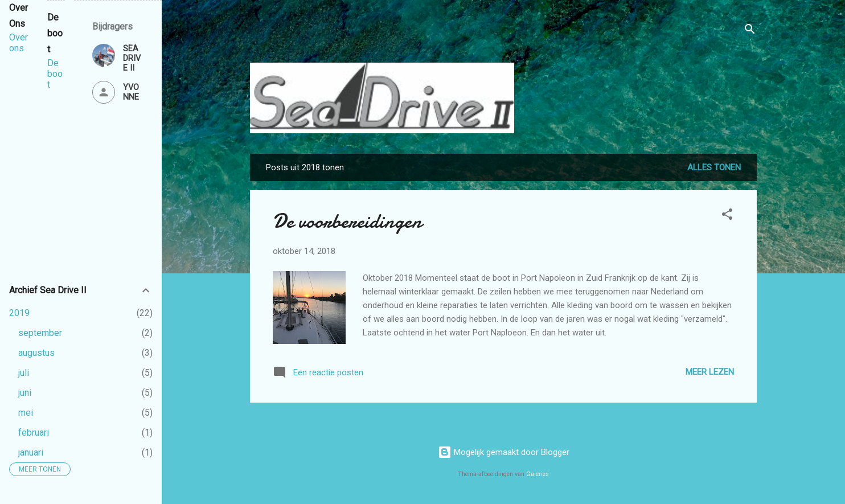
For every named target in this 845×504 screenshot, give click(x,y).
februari (34, 433)
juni (25, 393)
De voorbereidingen (347, 221)
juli (24, 373)
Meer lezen (710, 372)
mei (26, 413)
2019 (19, 313)
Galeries (538, 474)
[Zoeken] (750, 31)
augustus (36, 353)
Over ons (19, 43)
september (40, 333)
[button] (727, 216)
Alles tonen (714, 167)
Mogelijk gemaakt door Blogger (504, 452)
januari (31, 452)
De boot (55, 74)
